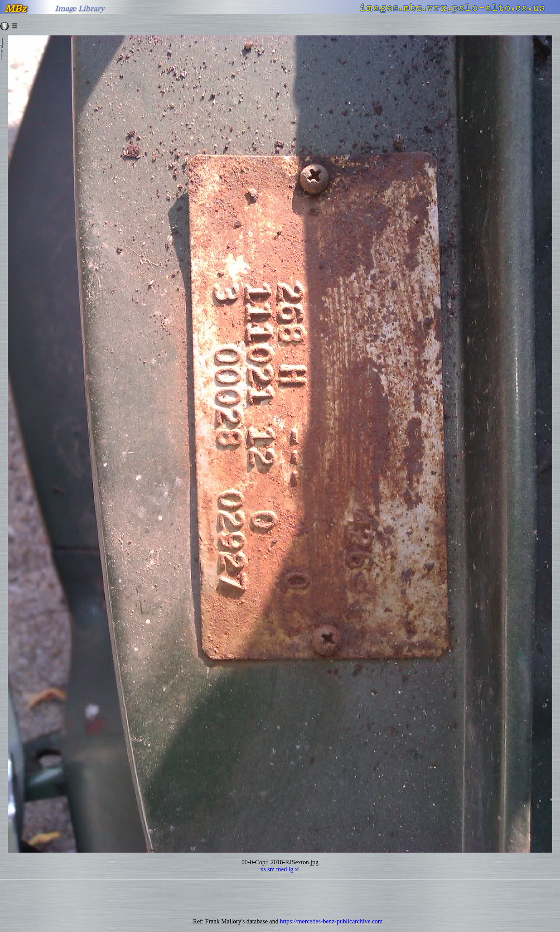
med (282, 869)
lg (291, 869)
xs (263, 869)
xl (297, 869)
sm (271, 869)
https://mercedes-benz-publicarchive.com (331, 921)
